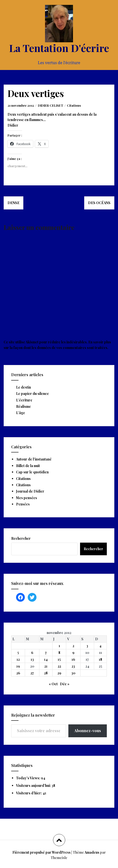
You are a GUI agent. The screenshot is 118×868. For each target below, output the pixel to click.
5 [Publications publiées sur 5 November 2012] (18, 653)
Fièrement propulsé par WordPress (41, 852)
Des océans (99, 203)
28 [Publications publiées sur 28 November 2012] (46, 673)
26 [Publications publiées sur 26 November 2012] (18, 673)
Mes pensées (27, 498)
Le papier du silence (32, 394)
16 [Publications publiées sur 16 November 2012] (73, 659)
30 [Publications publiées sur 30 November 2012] (73, 673)
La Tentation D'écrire (59, 48)
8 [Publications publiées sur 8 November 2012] (59, 653)
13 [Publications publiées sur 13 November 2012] (32, 659)
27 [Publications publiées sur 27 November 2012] (32, 673)
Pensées (23, 504)
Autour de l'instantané (34, 459)
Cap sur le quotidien (32, 472)
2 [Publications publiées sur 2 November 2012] (73, 646)
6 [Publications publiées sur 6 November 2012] (32, 653)
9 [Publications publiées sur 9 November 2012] (73, 653)
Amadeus (92, 852)
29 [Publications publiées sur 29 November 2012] (59, 673)
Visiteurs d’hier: (29, 793)
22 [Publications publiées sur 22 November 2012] (59, 666)
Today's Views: (28, 778)
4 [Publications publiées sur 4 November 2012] (100, 646)
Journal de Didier (30, 491)
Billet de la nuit (28, 466)
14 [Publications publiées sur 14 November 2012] (46, 659)
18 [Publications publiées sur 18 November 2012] (100, 659)
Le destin (23, 387)
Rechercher (21, 538)
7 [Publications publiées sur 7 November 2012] (46, 653)
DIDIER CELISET (51, 105)
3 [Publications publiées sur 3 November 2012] (87, 646)
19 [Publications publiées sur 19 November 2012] (18, 666)
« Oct (53, 684)
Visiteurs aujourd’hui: (34, 786)
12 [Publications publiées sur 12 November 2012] (18, 659)
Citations (74, 105)
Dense (14, 203)
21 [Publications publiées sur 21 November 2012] (46, 666)
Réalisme (23, 406)
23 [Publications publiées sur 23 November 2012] (73, 666)
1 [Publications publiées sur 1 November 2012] (59, 646)
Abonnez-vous (88, 731)
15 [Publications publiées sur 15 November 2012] (59, 659)
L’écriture (24, 400)
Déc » (65, 684)
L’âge (21, 413)
